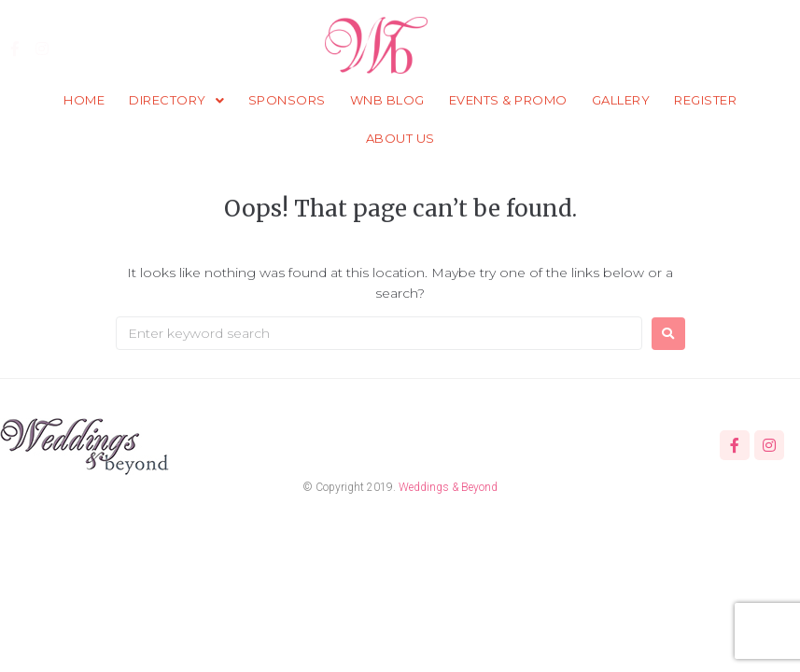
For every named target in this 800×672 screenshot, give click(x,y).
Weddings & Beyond (448, 487)
